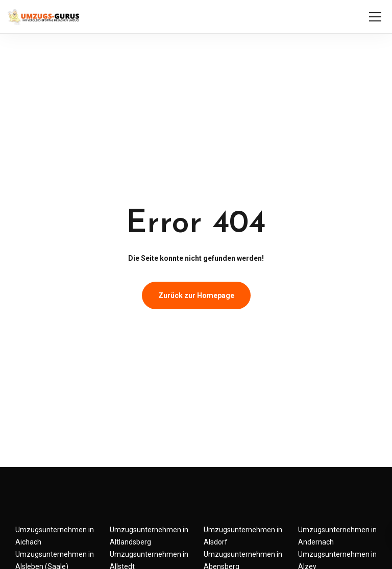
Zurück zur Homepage (196, 295)
